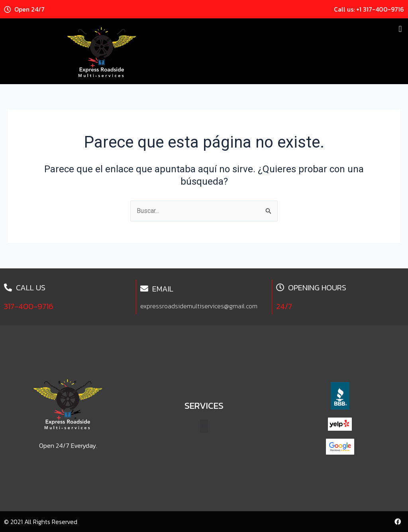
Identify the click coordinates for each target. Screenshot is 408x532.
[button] (400, 29)
